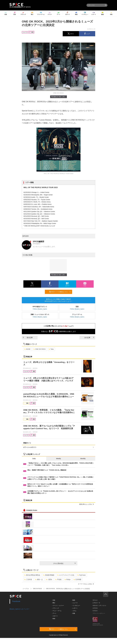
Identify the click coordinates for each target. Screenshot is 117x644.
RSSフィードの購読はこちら (60, 292)
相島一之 (39, 579)
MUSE (27, 349)
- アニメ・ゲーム (57, 611)
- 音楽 (54, 600)
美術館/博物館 (49, 575)
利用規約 (95, 611)
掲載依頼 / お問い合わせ (99, 606)
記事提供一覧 (96, 603)
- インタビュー (76, 606)
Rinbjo (68, 579)
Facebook (16, 601)
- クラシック (55, 608)
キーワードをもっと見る (86, 584)
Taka (51, 349)
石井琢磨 (77, 579)
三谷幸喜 (28, 579)
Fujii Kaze (81, 575)
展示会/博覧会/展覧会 (32, 575)
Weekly (58, 459)
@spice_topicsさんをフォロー (19, 609)
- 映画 (54, 619)
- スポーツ (55, 616)
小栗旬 (49, 579)
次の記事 (89, 338)
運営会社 (95, 600)
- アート (54, 613)
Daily (34, 459)
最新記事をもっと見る (86, 504)
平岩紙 (58, 579)
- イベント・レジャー (58, 606)
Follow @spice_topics (40, 309)
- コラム (74, 611)
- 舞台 (54, 603)
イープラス (26, 589)
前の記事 (28, 338)
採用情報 (95, 608)
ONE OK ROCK (40, 349)
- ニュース (75, 603)
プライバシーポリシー (99, 613)
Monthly (83, 459)
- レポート (75, 608)
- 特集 (73, 613)
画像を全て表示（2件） (58, 97)
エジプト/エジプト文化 (66, 575)
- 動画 (73, 600)
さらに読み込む (65, 563)
